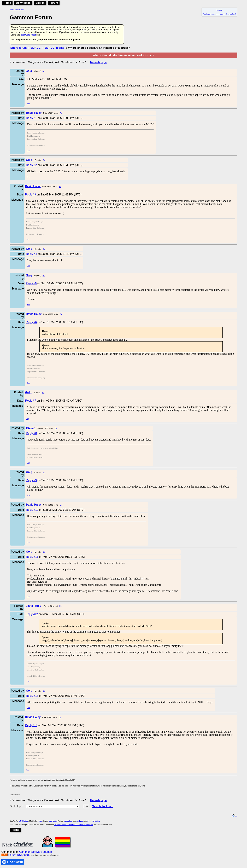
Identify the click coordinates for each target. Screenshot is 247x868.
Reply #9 (31, 480)
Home (7, 3)
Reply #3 (30, 195)
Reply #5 (31, 283)
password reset (28, 35)
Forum (54, 3)
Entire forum (18, 48)
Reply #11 (32, 557)
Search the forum (103, 806)
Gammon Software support (36, 852)
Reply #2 (31, 165)
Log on (219, 10)
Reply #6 (31, 322)
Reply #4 (31, 254)
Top (28, 103)
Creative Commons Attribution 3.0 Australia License (74, 825)
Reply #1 (31, 118)
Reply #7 (31, 401)
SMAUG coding (54, 48)
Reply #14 (31, 725)
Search (40, 3)
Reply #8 (31, 433)
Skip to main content (17, 9)
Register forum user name (214, 14)
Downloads (23, 3)
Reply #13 (32, 696)
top (235, 816)
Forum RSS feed (18, 855)
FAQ (234, 14)
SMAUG (36, 48)
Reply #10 (32, 510)
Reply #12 (32, 614)
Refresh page (98, 62)
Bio (44, 71)
